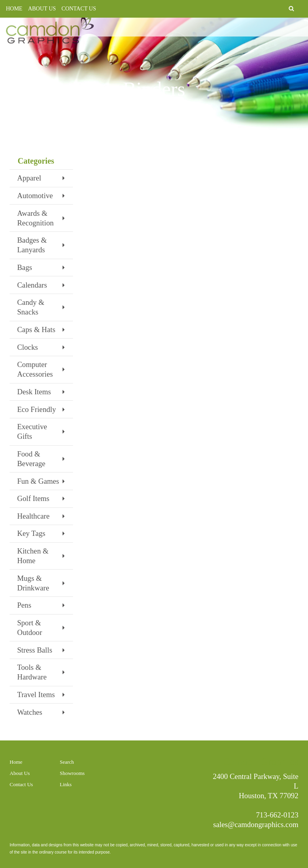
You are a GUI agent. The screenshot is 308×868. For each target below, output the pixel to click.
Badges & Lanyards (32, 245)
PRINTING (202, 32)
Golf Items (33, 498)
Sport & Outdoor (30, 628)
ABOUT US (42, 9)
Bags (25, 267)
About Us (20, 773)
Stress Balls (35, 650)
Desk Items (34, 392)
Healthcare (33, 516)
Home (16, 762)
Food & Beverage (31, 459)
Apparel (29, 178)
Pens (24, 605)
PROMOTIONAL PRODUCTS (263, 32)
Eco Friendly (37, 409)
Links (66, 784)
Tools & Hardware (32, 672)
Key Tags (31, 533)
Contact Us (21, 784)
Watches (30, 712)
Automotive (35, 196)
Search (67, 762)
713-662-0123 (277, 815)
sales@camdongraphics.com (256, 824)
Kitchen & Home (33, 556)
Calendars (32, 285)
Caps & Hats (36, 330)
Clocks (28, 347)
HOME (14, 9)
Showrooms (72, 773)
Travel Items (36, 695)
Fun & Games (38, 481)
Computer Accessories (35, 369)
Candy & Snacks (31, 307)
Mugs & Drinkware (33, 583)
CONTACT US (79, 9)
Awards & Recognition (35, 218)
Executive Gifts (32, 431)
